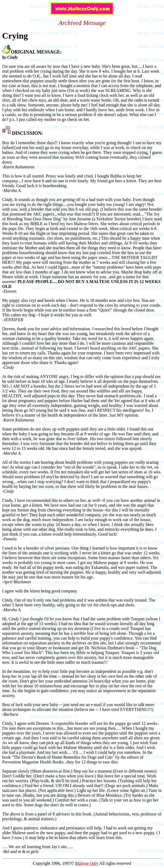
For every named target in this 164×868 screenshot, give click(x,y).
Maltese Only (87, 863)
